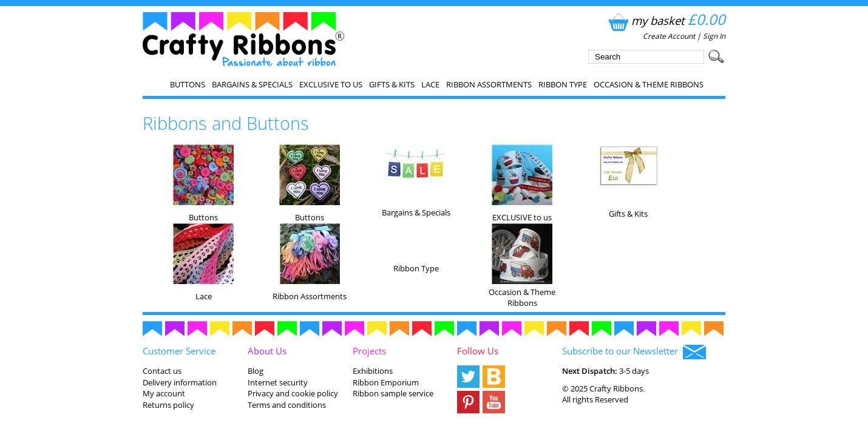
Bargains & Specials (252, 84)
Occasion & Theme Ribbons (649, 84)
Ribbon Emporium (386, 382)
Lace (430, 84)
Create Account (669, 36)
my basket (666, 20)
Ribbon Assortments (489, 84)
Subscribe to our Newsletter (634, 352)
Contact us (162, 371)
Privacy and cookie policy (293, 393)
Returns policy (168, 405)
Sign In (714, 36)
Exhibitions (373, 371)
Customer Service (179, 351)
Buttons (188, 84)
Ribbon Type (563, 84)
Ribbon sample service (393, 393)
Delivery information (180, 382)
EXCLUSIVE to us (331, 84)
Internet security (278, 382)
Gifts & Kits (392, 84)
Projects (369, 351)
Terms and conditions (287, 405)
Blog (256, 371)
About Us (267, 351)
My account (164, 393)
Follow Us (478, 351)
